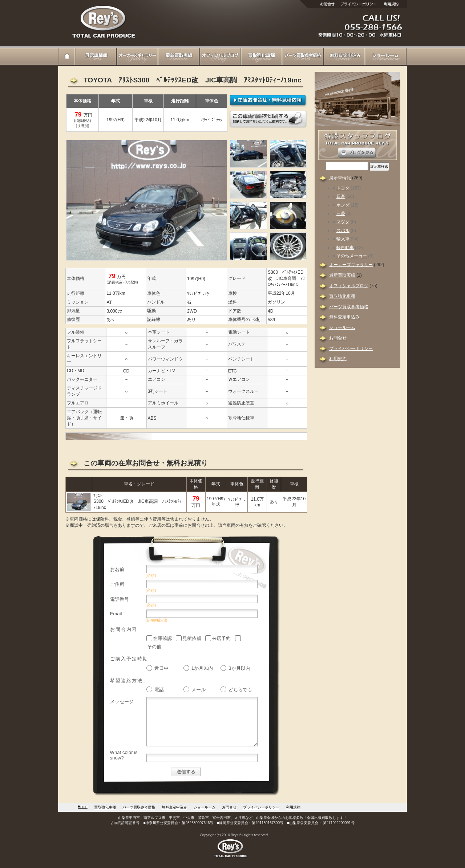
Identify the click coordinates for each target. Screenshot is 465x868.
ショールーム (386, 56)
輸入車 (343, 239)
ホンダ (343, 205)
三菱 (341, 213)
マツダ (343, 222)
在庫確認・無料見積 (268, 101)
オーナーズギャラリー (137, 56)
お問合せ (338, 338)
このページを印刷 (268, 120)
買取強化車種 (262, 56)
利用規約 (338, 359)
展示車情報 (96, 56)
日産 (341, 196)
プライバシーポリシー (351, 349)
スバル (343, 231)
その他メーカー (352, 256)
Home (67, 56)
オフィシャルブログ (220, 56)
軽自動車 (345, 248)
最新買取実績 (179, 56)
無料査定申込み (344, 56)
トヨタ (343, 188)
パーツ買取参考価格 (303, 56)
